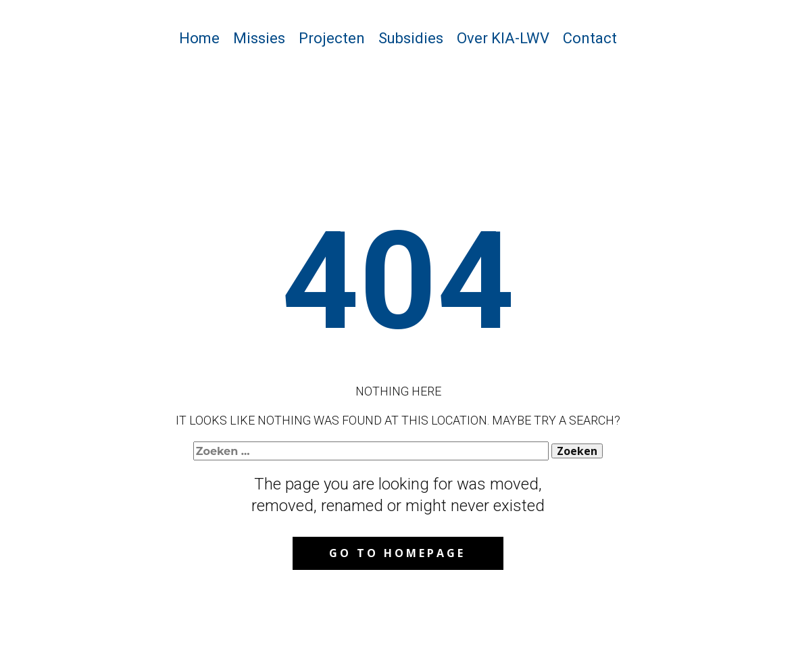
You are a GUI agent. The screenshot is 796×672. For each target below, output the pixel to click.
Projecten (332, 38)
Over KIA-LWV (503, 38)
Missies (259, 38)
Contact (590, 38)
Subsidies (411, 38)
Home (199, 38)
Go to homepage (397, 553)
